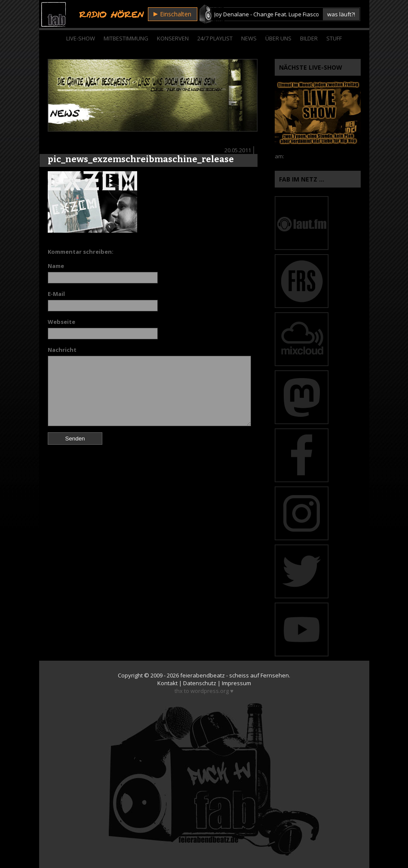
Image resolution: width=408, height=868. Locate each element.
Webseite (61, 322)
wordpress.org (210, 691)
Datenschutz (200, 683)
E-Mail (56, 294)
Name (56, 266)
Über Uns (278, 38)
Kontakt (167, 683)
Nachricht (62, 350)
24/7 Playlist (215, 38)
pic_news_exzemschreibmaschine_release (141, 159)
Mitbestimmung (126, 38)
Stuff (334, 38)
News (249, 38)
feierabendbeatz (202, 675)
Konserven (173, 38)
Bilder (309, 38)
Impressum (236, 683)
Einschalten (172, 14)
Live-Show (81, 38)
